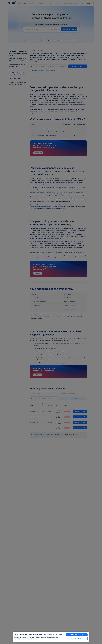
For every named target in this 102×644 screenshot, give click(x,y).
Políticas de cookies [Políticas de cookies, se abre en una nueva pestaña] (22, 639)
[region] (51, 637)
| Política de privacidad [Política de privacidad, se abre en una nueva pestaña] (32, 639)
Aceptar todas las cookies (77, 635)
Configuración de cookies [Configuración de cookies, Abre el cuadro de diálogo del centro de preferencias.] (77, 638)
